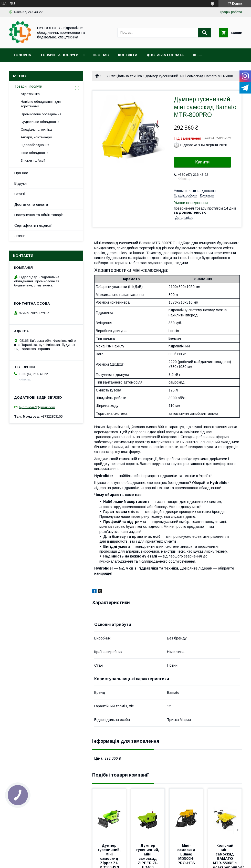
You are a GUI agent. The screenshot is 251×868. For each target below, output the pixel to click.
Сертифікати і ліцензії (33, 225)
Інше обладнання (35, 153)
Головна (22, 55)
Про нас (101, 55)
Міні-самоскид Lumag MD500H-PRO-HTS (187, 854)
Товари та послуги (59, 55)
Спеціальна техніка (126, 76)
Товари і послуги (28, 86)
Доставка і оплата (165, 55)
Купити (203, 162)
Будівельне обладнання (40, 122)
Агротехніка (30, 94)
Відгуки (20, 183)
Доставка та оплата (31, 204)
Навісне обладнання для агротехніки (41, 104)
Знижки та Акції (33, 161)
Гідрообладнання (35, 145)
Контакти (128, 55)
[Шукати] (204, 33)
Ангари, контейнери (36, 137)
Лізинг (19, 236)
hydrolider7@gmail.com (37, 407)
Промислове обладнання (41, 114)
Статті (20, 194)
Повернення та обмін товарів (39, 215)
